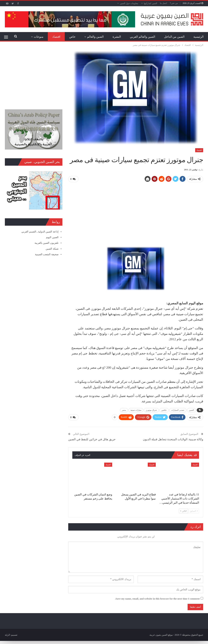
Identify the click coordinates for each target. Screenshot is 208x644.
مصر (124, 410)
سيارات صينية (136, 410)
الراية (7, 634)
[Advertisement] (136, 213)
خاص (72, 37)
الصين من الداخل (174, 37)
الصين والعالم (95, 37)
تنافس (164, 410)
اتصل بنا (163, 3)
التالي (183, 511)
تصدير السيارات (178, 410)
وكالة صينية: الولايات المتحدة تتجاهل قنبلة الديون (173, 439)
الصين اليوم (52, 237)
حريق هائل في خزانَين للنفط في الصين (92, 439)
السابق (194, 511)
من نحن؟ (174, 3)
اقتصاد (56, 37)
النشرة (117, 37)
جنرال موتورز (151, 410)
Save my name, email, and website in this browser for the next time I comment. (157, 598)
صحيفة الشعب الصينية (47, 254)
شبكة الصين (52, 249)
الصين (192, 410)
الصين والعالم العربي (142, 37)
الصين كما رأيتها (151, 3)
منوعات (39, 37)
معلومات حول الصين (129, 3)
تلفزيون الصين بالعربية (47, 243)
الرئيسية (198, 37)
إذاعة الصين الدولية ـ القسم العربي (40, 232)
